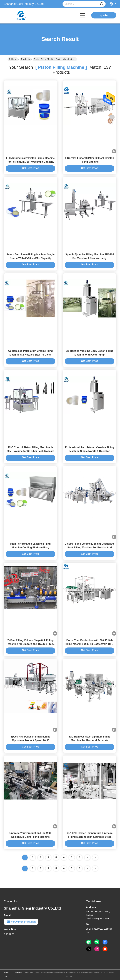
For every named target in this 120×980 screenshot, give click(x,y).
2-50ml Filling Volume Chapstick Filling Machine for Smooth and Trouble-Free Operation (30, 644)
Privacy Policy (7, 974)
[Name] (102, 4)
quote (104, 15)
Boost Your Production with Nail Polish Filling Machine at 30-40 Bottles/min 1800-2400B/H (90, 644)
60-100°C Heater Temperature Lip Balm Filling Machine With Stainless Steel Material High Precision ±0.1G (90, 837)
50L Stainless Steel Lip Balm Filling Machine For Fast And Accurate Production (90, 740)
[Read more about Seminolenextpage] (87, 869)
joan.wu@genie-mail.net (21, 922)
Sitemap (18, 972)
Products (25, 59)
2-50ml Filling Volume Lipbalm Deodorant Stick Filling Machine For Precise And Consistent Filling (90, 548)
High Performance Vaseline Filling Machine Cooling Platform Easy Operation (30, 548)
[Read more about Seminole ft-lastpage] (95, 869)
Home (13, 59)
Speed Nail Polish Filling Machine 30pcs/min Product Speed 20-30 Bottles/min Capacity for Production (31, 740)
